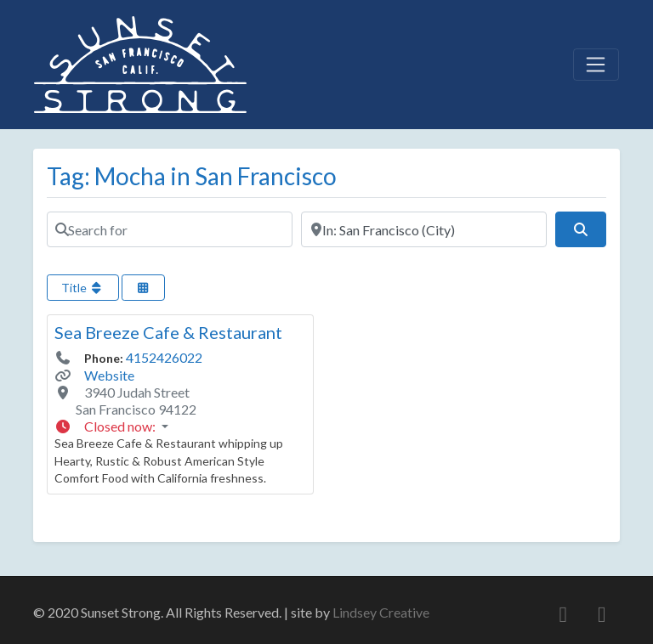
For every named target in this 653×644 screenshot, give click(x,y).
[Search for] (170, 229)
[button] (180, 427)
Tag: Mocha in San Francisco (192, 176)
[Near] (424, 229)
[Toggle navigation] (596, 65)
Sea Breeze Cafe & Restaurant (168, 332)
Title (83, 288)
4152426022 (164, 357)
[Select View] (144, 288)
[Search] (581, 229)
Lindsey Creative (381, 612)
